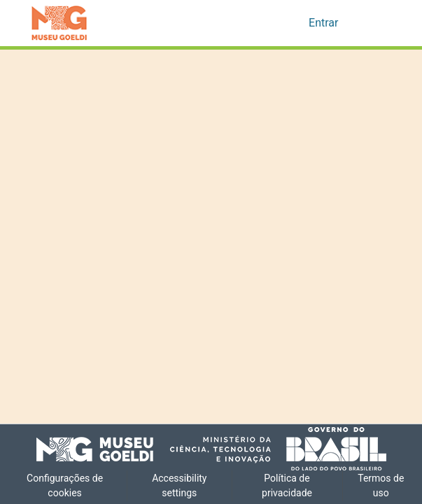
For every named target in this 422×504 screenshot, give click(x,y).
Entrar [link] (324, 23)
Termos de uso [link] (381, 486)
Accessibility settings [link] (180, 486)
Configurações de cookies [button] (65, 486)
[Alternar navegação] (372, 23)
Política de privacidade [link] (287, 486)
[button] (59, 23)
